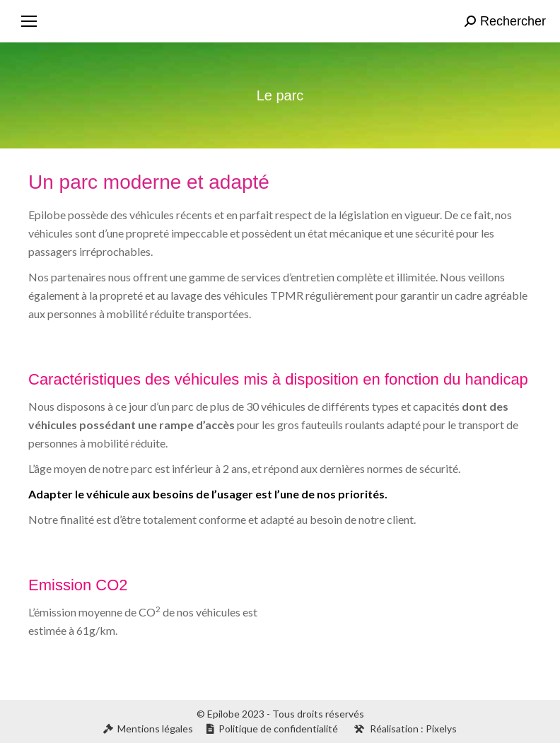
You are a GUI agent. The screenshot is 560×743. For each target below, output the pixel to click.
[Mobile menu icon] (29, 21)
